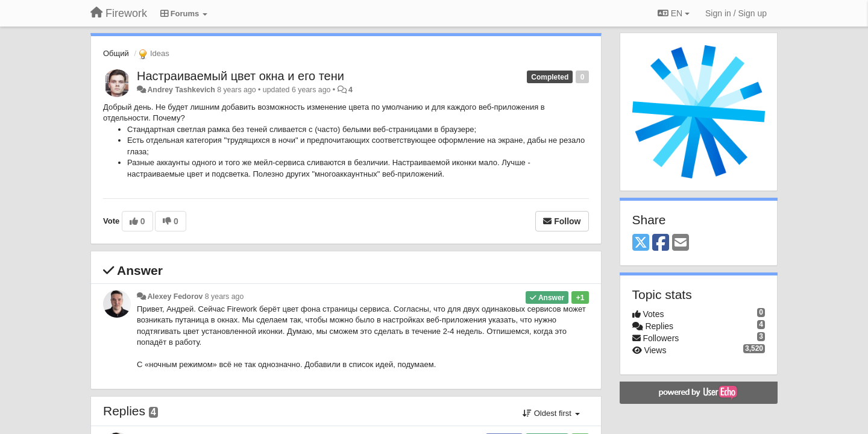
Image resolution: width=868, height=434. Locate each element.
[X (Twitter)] (641, 243)
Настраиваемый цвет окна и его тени (241, 76)
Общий (116, 53)
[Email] (681, 243)
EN (674, 13)
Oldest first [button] (551, 413)
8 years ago (225, 297)
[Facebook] (661, 243)
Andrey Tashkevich (181, 90)
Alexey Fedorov (175, 297)
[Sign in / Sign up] (736, 13)
